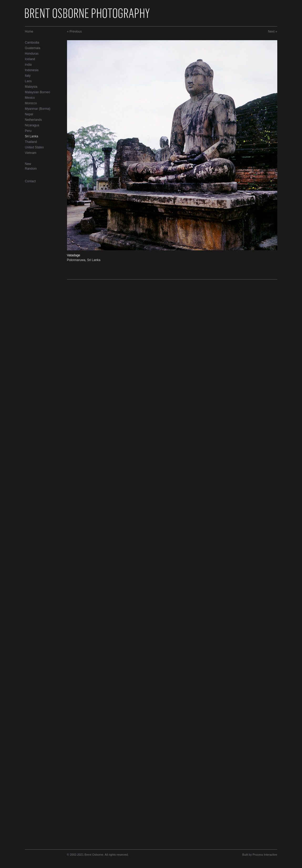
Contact (30, 181)
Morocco (31, 103)
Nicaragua (32, 125)
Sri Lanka (32, 136)
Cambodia (32, 43)
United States (34, 147)
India (28, 65)
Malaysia (31, 87)
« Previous (75, 32)
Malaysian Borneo (38, 92)
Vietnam (31, 153)
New (28, 164)
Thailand (31, 142)
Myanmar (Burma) (38, 109)
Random (31, 169)
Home (29, 32)
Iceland (30, 59)
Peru (28, 131)
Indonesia (32, 70)
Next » (273, 32)
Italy (28, 76)
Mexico (30, 98)
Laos (28, 81)
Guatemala (33, 48)
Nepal (29, 114)
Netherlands (34, 120)
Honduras (32, 54)
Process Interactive (265, 855)
